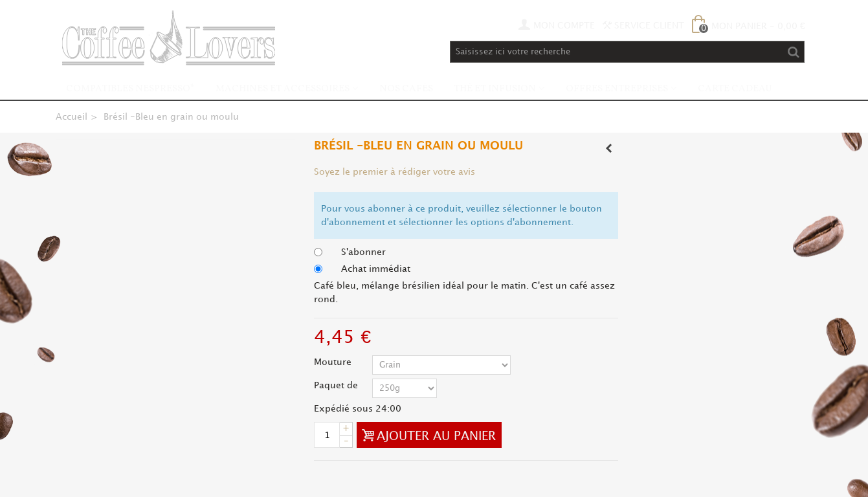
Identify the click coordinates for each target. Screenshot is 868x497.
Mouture (334, 362)
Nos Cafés (406, 89)
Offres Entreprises (617, 89)
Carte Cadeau (735, 89)
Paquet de (337, 385)
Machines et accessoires (283, 89)
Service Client (643, 26)
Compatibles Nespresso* (130, 89)
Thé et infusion (495, 89)
